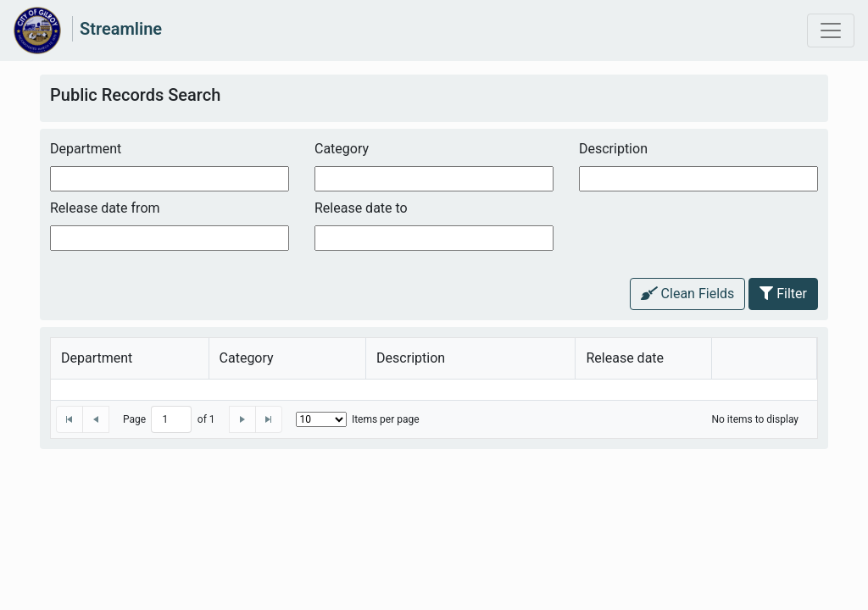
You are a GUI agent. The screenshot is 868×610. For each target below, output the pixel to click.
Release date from (105, 208)
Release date (625, 358)
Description (613, 149)
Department (86, 149)
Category (342, 149)
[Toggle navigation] (831, 30)
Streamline (121, 29)
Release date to (361, 208)
